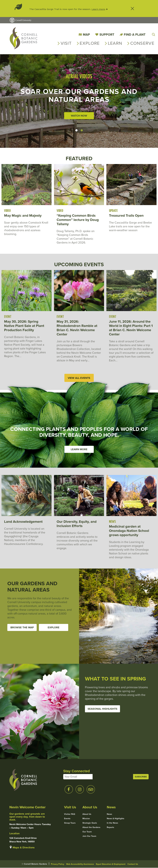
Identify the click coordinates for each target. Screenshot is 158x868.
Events (67, 819)
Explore (90, 43)
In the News (112, 823)
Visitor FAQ (70, 814)
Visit (66, 43)
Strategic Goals (90, 823)
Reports (110, 828)
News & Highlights (116, 819)
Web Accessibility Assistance (80, 864)
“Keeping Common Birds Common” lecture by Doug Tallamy (78, 220)
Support (107, 35)
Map (86, 35)
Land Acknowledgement (23, 522)
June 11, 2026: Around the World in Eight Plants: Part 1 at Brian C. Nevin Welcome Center (131, 328)
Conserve (142, 43)
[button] (76, 130)
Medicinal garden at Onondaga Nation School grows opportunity (129, 531)
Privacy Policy (58, 864)
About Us (87, 814)
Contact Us (133, 864)
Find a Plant (135, 35)
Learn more (98, 9)
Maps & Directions (24, 848)
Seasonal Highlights (102, 709)
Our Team (87, 832)
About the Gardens (91, 828)
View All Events (79, 378)
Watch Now (79, 116)
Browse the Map (22, 628)
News (109, 814)
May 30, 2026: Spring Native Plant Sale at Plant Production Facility (24, 326)
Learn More (79, 449)
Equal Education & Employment (111, 864)
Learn (115, 43)
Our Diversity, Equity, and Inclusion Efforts (77, 524)
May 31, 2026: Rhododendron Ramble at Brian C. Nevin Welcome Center (77, 328)
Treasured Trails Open (126, 216)
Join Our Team (89, 836)
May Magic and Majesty (23, 216)
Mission (86, 819)
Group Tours (70, 823)
